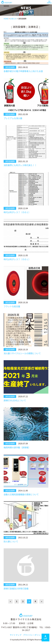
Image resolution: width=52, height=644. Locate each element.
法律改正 (33, 27)
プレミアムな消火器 (13, 118)
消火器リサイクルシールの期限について (22, 353)
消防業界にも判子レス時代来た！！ (20, 165)
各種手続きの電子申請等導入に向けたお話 (23, 71)
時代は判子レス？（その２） (17, 212)
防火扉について (11, 542)
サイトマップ (16, 635)
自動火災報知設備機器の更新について (21, 494)
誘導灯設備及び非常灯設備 (16, 589)
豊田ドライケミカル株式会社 (26, 619)
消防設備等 (19, 27)
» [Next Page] (42, 601)
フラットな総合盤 (12, 306)
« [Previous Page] (10, 601)
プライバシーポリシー (33, 635)
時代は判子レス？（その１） (17, 259)
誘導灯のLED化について (15, 400)
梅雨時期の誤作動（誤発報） (17, 448)
